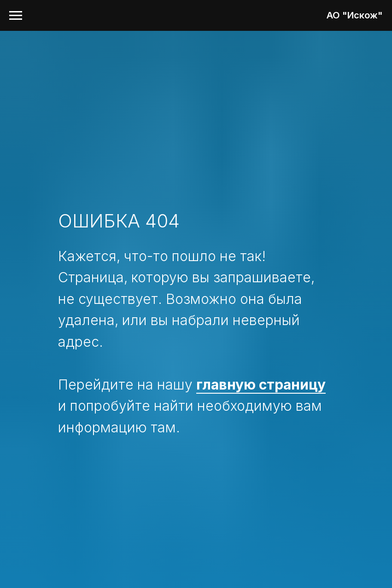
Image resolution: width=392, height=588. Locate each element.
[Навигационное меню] (16, 16)
